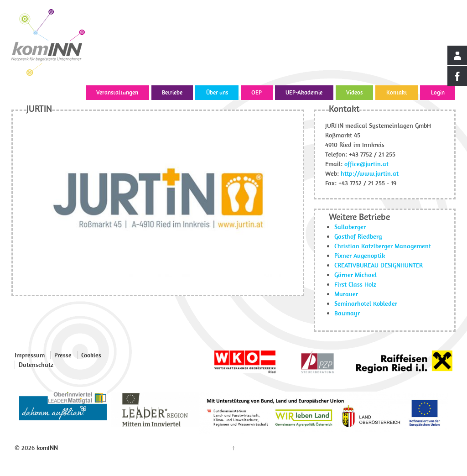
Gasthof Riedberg (358, 236)
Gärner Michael (355, 275)
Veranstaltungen (117, 92)
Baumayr (347, 313)
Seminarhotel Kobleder (366, 303)
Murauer (346, 294)
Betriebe (172, 92)
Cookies (91, 355)
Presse (63, 355)
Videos (354, 92)
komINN (46, 448)
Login (438, 92)
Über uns (217, 92)
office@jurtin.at (366, 164)
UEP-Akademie (304, 92)
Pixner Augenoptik (360, 256)
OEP (257, 92)
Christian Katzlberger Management (383, 246)
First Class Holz (355, 284)
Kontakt (397, 92)
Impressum (30, 355)
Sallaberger (350, 227)
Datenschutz (36, 365)
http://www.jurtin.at (370, 173)
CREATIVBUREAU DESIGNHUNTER (379, 265)
